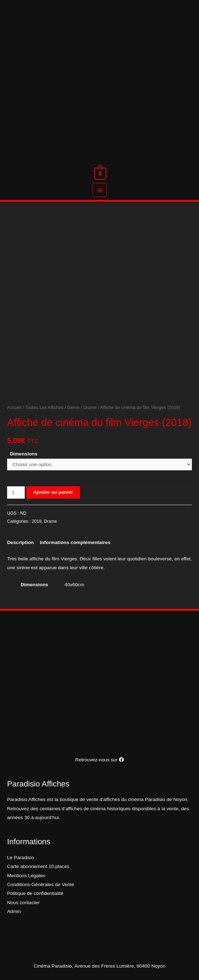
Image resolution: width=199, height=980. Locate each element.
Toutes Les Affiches (44, 408)
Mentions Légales (26, 876)
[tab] (20, 542)
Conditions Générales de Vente (41, 884)
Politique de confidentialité (35, 893)
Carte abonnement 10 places (38, 866)
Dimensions (24, 454)
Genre (73, 408)
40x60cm (74, 585)
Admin (14, 911)
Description (20, 542)
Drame (90, 408)
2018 (37, 521)
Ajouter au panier (53, 492)
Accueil (14, 408)
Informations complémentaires (75, 542)
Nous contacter (23, 903)
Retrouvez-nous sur (99, 760)
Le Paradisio (21, 858)
